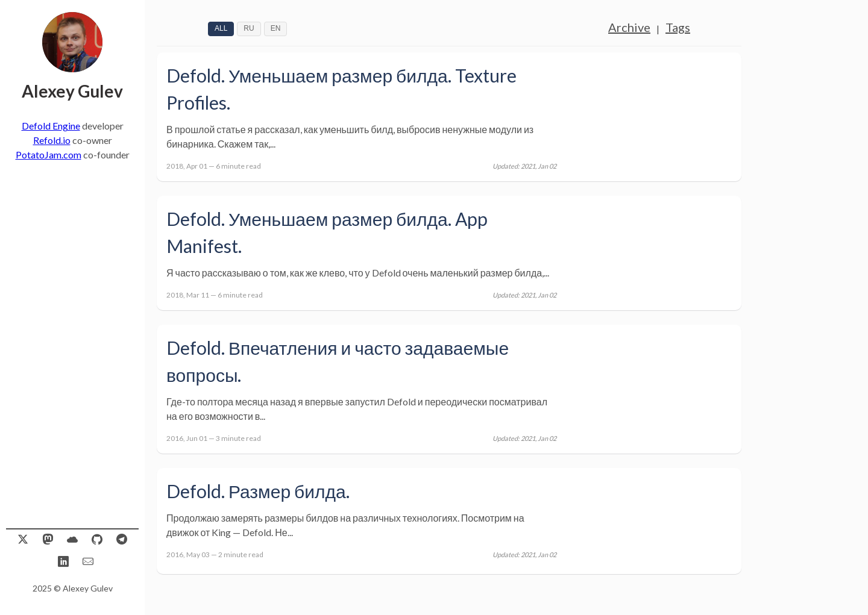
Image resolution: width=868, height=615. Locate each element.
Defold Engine (51, 126)
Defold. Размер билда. (258, 491)
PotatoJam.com (49, 155)
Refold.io (52, 140)
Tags (678, 27)
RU (249, 28)
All (221, 28)
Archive (629, 27)
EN (276, 28)
